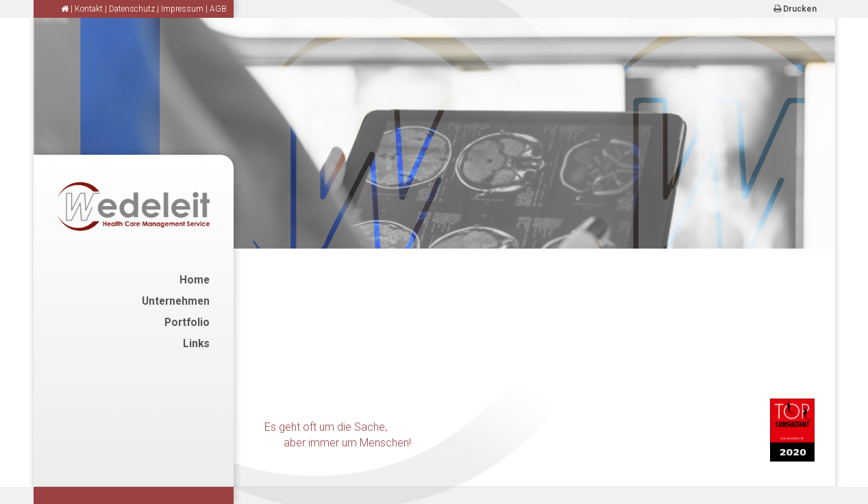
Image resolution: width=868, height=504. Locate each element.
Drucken (795, 9)
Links (196, 344)
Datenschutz (132, 9)
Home (195, 280)
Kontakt (89, 9)
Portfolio (187, 323)
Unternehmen (176, 301)
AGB (218, 9)
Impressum (182, 9)
